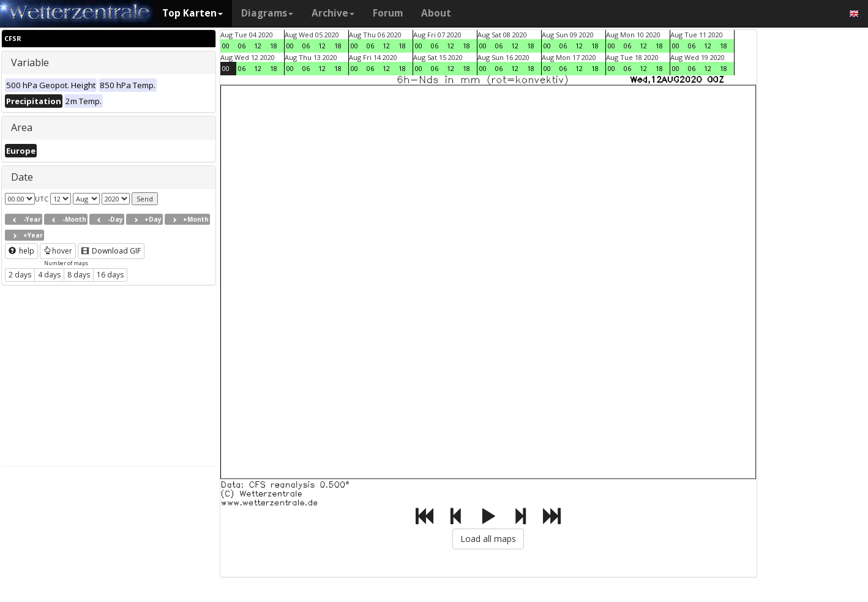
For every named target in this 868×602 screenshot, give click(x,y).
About (436, 13)
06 (242, 46)
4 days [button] (49, 275)
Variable (30, 62)
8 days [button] (79, 275)
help (21, 251)
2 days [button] (20, 275)
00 (226, 46)
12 (258, 46)
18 (274, 46)
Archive (333, 13)
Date (22, 177)
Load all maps (488, 539)
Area (22, 127)
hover (58, 251)
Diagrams (267, 13)
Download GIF (111, 251)
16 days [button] (110, 275)
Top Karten (193, 13)
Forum (388, 13)
